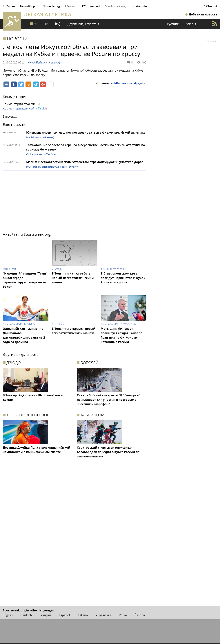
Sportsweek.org (115, 6)
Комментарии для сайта (25, 108)
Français (45, 615)
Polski (123, 615)
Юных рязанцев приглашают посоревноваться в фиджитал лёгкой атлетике (86, 132)
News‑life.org (51, 6)
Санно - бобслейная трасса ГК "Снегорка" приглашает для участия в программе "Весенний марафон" (109, 400)
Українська (103, 615)
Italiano (83, 615)
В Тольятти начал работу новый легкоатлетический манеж (73, 278)
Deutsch (26, 615)
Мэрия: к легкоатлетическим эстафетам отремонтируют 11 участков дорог (85, 162)
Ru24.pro (9, 6)
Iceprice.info (139, 6)
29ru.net (71, 6)
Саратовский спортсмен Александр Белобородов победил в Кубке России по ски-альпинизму (108, 452)
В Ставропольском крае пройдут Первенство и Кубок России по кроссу (123, 278)
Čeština (140, 615)
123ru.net (211, 6)
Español (64, 615)
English (8, 615)
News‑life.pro (29, 6)
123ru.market (91, 6)
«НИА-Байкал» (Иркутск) (44, 62)
